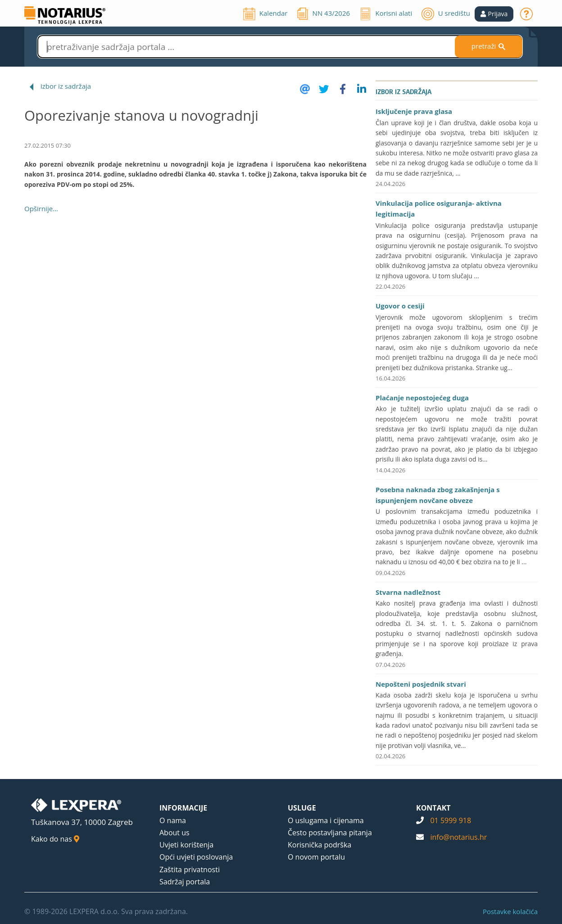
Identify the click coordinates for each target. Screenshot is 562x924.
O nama (173, 820)
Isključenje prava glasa (414, 111)
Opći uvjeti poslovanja (196, 857)
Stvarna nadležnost (408, 592)
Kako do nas (55, 839)
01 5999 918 (451, 820)
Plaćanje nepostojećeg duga (422, 398)
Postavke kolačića (510, 911)
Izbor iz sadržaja (66, 86)
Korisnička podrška (320, 845)
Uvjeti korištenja (186, 845)
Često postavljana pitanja (330, 833)
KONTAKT (433, 808)
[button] (494, 14)
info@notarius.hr (458, 837)
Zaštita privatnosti (190, 870)
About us (174, 833)
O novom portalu (316, 857)
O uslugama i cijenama (326, 820)
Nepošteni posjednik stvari (421, 684)
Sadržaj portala (185, 882)
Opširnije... (41, 208)
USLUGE (302, 808)
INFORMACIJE (183, 808)
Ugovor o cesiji (400, 306)
